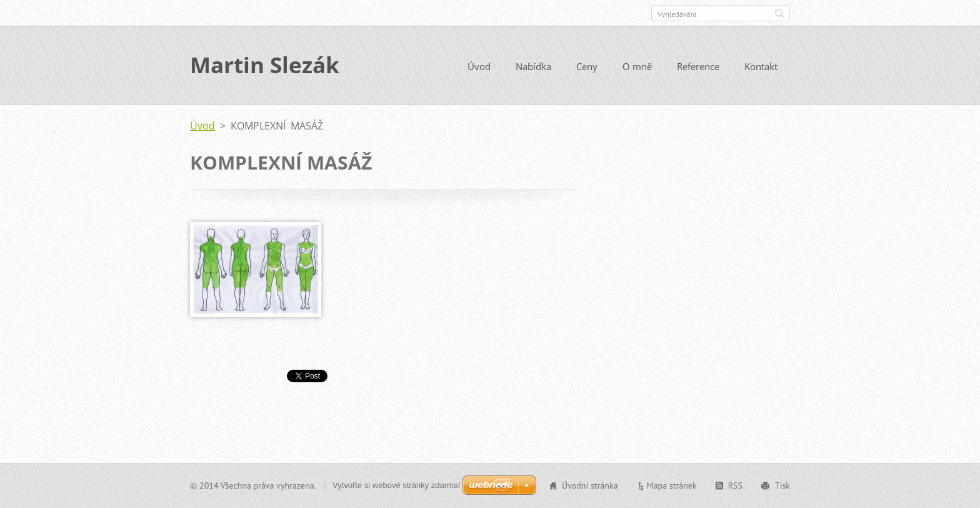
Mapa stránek (672, 485)
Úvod (479, 67)
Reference (698, 67)
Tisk (782, 485)
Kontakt (761, 67)
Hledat (779, 13)
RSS (735, 485)
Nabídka (533, 67)
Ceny (587, 67)
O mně (637, 67)
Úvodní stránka (590, 485)
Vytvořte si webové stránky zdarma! (397, 485)
